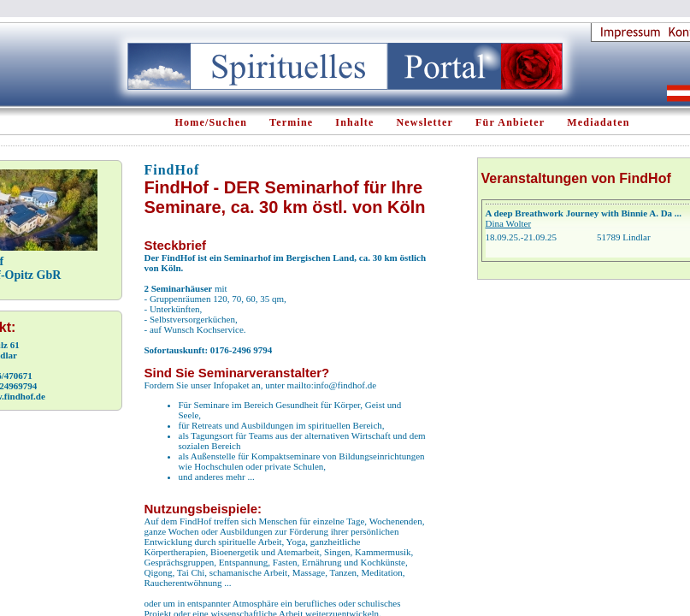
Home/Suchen (212, 122)
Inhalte (354, 122)
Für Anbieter (510, 122)
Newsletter (425, 122)
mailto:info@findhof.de (332, 385)
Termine (291, 122)
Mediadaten (598, 122)
